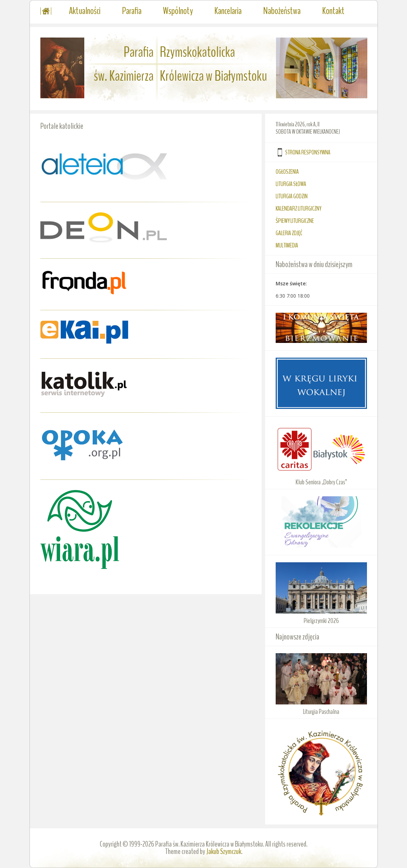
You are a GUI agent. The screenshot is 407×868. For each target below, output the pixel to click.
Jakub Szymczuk (224, 852)
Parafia (132, 11)
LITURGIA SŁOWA (291, 184)
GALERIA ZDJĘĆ (289, 233)
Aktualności (85, 11)
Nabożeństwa (282, 11)
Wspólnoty (178, 11)
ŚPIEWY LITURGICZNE (295, 221)
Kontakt (333, 11)
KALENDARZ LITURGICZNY (298, 208)
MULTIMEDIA (287, 245)
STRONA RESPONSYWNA (308, 152)
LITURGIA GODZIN (292, 196)
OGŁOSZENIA (287, 172)
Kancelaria (228, 11)
